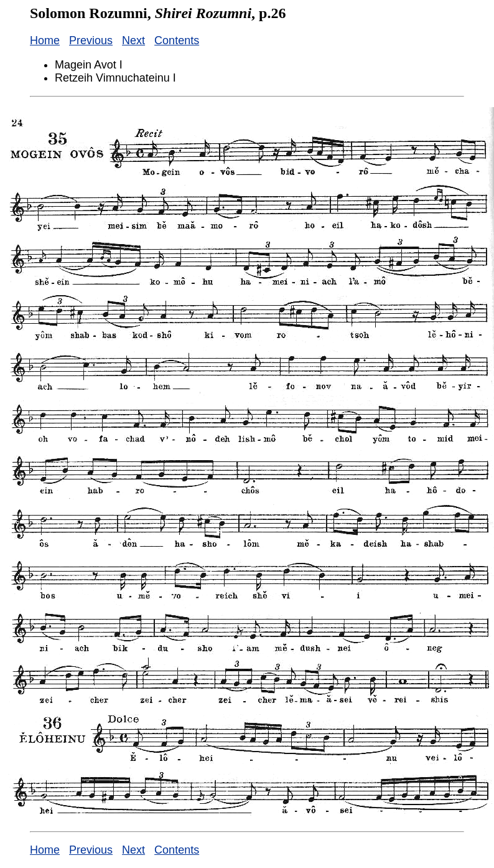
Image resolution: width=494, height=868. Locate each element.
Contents (177, 40)
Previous (91, 40)
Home (45, 40)
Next (133, 40)
